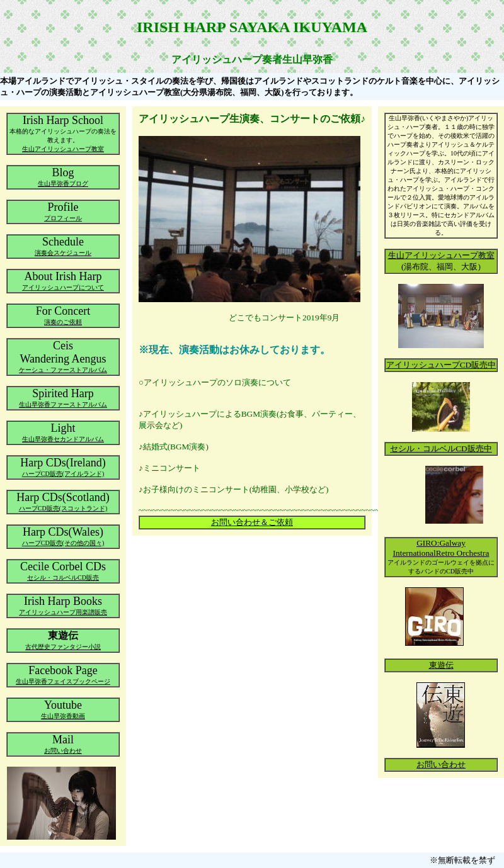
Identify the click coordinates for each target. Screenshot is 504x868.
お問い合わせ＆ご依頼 (252, 522)
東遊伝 (441, 665)
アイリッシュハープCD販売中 (441, 365)
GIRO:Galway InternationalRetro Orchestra (441, 548)
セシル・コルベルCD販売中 (441, 448)
